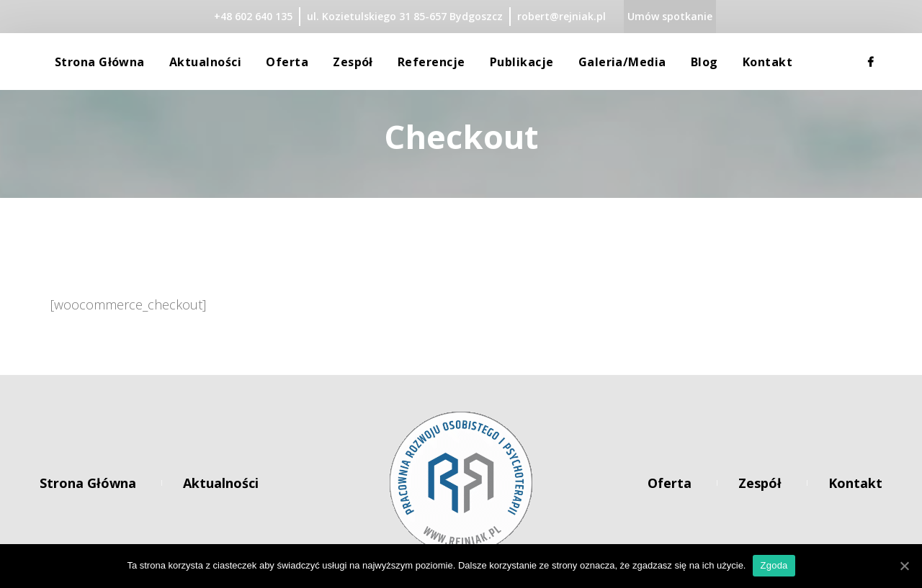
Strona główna (88, 483)
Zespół (760, 483)
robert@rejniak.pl (561, 16)
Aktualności (221, 483)
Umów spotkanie (670, 16)
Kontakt (855, 483)
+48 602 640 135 (253, 16)
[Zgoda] (904, 566)
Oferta (670, 483)
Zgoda (774, 565)
